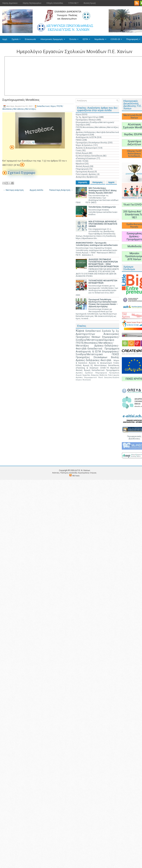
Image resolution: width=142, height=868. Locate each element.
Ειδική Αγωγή (82, 153)
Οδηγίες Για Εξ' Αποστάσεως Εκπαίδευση (134, 154)
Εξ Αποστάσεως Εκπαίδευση (89, 156)
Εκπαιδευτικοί (43, 106)
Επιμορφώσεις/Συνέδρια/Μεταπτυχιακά (97, 353)
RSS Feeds (76, 476)
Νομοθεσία (101, 38)
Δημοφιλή (83, 182)
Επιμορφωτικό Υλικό (94, 377)
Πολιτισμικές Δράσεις (86, 174)
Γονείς (79, 150)
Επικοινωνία (30, 39)
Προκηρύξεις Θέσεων (86, 120)
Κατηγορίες (98, 182)
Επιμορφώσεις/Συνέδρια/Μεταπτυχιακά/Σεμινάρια (97, 338)
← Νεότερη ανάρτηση (13, 190)
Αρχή (5, 39)
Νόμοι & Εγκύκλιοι (84, 145)
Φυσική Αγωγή (89, 3)
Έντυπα (75, 38)
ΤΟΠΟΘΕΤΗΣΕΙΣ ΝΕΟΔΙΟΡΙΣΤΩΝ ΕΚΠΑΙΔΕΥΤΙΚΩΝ (103, 282)
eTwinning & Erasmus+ (86, 158)
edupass (79, 380)
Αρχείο (111, 182)
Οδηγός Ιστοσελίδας (55, 3)
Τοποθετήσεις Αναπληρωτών (102, 207)
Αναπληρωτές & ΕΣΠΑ (86, 137)
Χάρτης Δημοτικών (10, 3)
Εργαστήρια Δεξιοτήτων (134, 143)
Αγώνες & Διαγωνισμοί (87, 148)
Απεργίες (95, 375)
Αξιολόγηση (87, 380)
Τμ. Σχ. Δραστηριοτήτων (87, 117)
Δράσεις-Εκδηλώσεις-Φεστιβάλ (94, 360)
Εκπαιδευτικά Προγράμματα (105, 370)
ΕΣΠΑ (87, 38)
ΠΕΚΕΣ (79, 140)
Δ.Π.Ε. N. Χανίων (83, 470)
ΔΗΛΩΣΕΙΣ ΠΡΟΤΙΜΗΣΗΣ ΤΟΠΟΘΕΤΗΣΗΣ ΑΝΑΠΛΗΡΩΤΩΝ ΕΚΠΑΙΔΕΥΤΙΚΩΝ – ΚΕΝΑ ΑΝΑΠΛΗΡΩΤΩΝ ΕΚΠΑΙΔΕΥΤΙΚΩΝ (104, 263)
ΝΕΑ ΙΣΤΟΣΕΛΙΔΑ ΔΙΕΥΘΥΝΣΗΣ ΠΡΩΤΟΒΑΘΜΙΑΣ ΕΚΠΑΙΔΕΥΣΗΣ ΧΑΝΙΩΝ (103, 224)
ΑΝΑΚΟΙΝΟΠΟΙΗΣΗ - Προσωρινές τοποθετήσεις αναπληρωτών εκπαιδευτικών (97, 244)
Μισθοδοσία (134, 246)
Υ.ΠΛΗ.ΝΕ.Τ (73, 3)
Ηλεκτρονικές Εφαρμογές (54, 38)
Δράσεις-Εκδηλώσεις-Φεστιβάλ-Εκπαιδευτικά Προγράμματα (97, 347)
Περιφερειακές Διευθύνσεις (134, 437)
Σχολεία (17, 38)
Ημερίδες (86, 375)
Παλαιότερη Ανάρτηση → (61, 190)
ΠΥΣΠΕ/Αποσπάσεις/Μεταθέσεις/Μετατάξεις (97, 127)
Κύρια (53, 106)
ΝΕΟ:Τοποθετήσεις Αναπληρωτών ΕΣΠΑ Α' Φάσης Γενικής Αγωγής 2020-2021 (103, 190)
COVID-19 (117, 38)
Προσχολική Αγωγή (85, 172)
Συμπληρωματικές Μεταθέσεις (21, 100)
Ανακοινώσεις (111, 334)
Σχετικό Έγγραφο (22, 173)
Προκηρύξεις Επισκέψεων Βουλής (92, 142)
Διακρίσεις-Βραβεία (85, 177)
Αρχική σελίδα (36, 190)
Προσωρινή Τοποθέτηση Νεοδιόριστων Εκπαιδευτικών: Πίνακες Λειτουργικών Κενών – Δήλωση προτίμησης (103, 303)
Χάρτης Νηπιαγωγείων (32, 3)
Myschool (80, 164)
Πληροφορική (82, 169)
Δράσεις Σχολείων (84, 373)
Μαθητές (103, 375)
